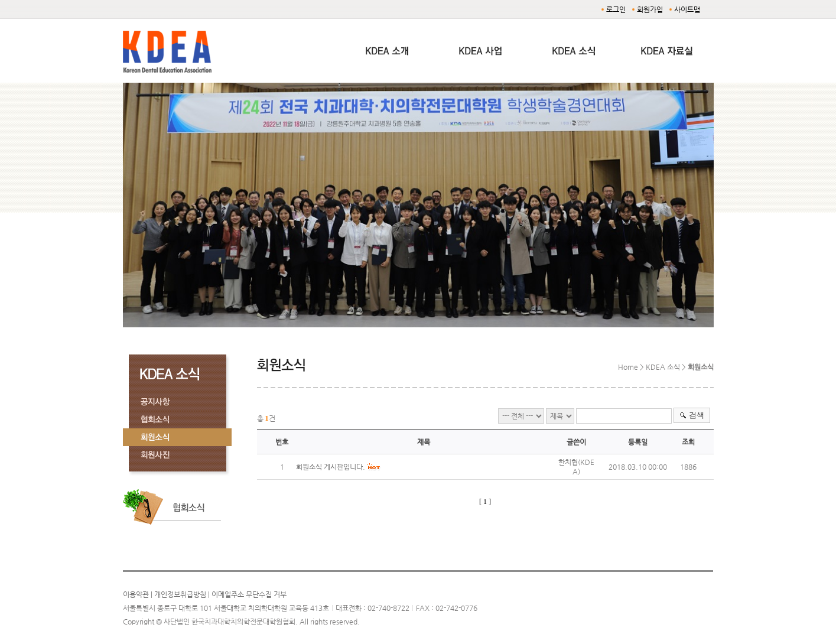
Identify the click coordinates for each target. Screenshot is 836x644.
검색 (697, 415)
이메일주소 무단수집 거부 (249, 594)
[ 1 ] (485, 502)
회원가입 (650, 9)
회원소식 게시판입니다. (331, 467)
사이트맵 (687, 9)
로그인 (616, 9)
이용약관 (136, 594)
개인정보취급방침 (180, 594)
